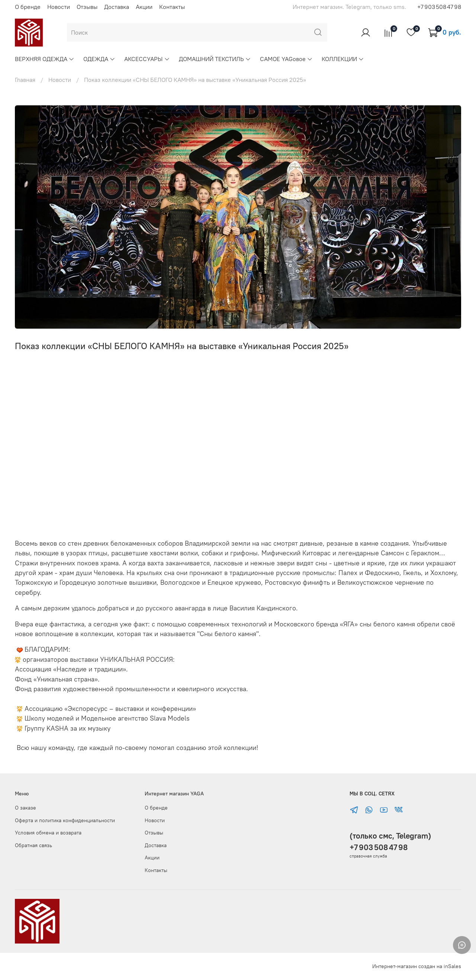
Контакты (172, 7)
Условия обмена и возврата (48, 833)
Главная (25, 80)
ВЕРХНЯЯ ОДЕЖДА (45, 59)
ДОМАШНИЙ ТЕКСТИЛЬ (215, 59)
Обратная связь (33, 845)
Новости (59, 7)
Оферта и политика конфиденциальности (65, 820)
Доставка (117, 7)
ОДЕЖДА (99, 59)
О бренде (28, 7)
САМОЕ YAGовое (286, 59)
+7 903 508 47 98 (439, 7)
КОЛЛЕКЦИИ (343, 59)
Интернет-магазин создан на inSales (417, 966)
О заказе (25, 808)
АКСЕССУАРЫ (147, 59)
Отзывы (87, 7)
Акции (144, 7)
